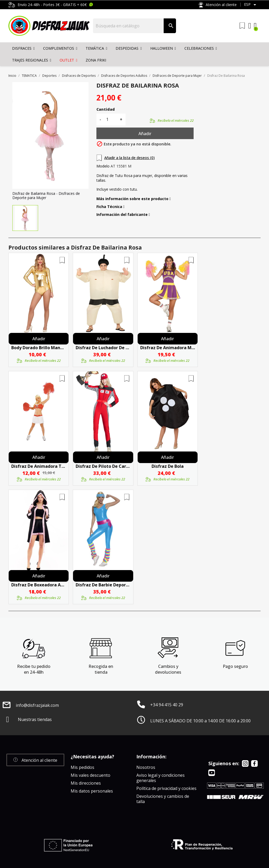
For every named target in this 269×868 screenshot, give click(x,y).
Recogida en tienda (101, 669)
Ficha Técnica (110, 207)
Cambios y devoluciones (168, 669)
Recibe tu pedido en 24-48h (34, 669)
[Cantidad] (110, 120)
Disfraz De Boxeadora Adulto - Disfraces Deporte (39, 585)
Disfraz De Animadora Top (39, 466)
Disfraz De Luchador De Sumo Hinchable (103, 348)
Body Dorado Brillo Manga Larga (39, 348)
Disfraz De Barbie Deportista (103, 585)
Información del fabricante (123, 215)
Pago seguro (235, 666)
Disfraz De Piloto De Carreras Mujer (103, 466)
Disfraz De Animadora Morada (168, 348)
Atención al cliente (218, 5)
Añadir (145, 134)
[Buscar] (129, 26)
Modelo (103, 166)
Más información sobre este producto (134, 199)
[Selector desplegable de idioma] (251, 5)
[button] (35, 760)
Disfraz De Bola (168, 466)
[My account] (250, 26)
